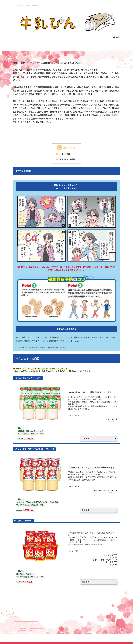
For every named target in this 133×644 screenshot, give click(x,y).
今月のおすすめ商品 (67, 159)
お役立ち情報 (65, 154)
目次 (65, 148)
